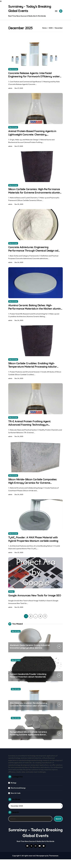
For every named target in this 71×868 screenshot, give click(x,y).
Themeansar (54, 864)
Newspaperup (41, 864)
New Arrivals (13, 69)
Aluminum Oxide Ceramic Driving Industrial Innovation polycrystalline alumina (30, 655)
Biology (11, 596)
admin (10, 89)
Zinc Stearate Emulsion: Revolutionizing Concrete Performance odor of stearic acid (28, 714)
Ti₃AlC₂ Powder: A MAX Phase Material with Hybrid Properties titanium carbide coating (35, 544)
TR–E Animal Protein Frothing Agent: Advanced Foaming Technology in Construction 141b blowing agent (31, 428)
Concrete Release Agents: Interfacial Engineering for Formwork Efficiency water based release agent (32, 77)
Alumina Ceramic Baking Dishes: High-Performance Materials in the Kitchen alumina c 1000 (32, 311)
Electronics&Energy (18, 797)
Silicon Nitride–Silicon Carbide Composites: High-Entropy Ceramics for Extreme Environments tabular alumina (35, 487)
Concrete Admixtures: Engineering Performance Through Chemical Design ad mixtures (35, 253)
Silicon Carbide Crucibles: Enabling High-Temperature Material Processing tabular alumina (34, 370)
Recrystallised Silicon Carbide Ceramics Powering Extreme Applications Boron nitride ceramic (28, 743)
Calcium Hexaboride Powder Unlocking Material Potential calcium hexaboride (28, 684)
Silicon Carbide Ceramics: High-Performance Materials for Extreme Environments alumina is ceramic (31, 194)
